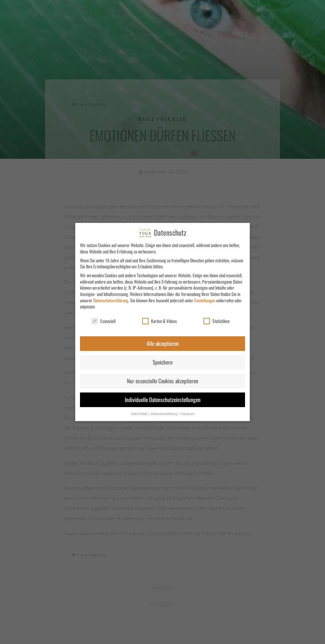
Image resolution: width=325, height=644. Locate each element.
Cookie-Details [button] (140, 413)
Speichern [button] (163, 362)
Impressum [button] (188, 413)
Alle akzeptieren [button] (163, 343)
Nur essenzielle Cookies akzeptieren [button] (163, 381)
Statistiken (216, 321)
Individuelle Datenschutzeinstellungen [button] (163, 399)
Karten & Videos (159, 321)
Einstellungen (205, 300)
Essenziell (103, 321)
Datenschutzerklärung (111, 300)
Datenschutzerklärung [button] (165, 413)
